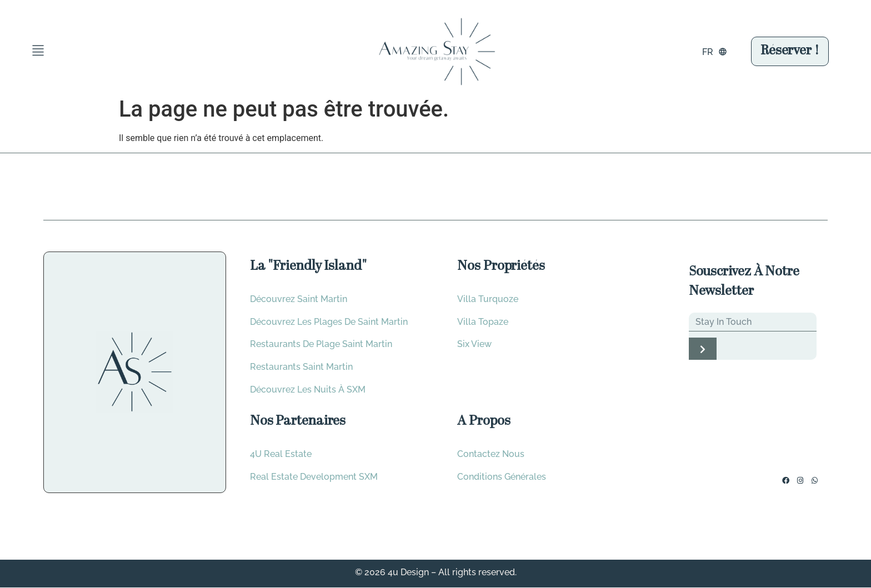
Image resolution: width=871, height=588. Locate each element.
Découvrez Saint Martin (299, 299)
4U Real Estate (281, 454)
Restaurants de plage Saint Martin (321, 345)
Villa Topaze (483, 322)
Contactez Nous (491, 454)
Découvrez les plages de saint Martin (329, 322)
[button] (38, 51)
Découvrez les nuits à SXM (308, 390)
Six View (474, 345)
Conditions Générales (502, 477)
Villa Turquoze (488, 299)
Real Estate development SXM (314, 477)
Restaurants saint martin (301, 367)
